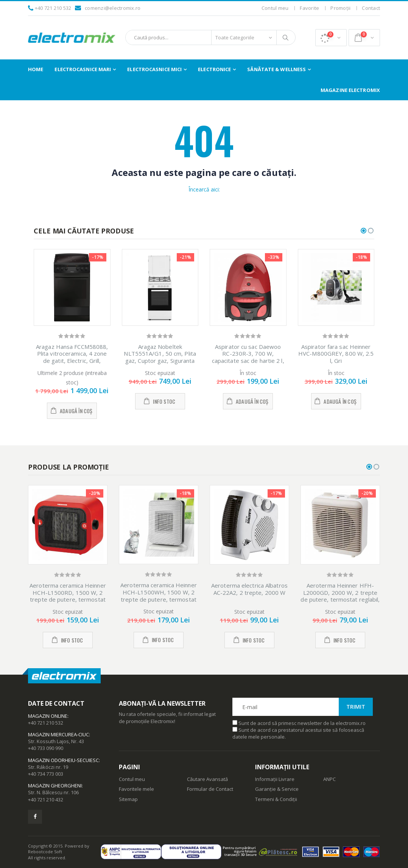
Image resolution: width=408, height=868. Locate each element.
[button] (331, 38)
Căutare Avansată (207, 779)
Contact (371, 8)
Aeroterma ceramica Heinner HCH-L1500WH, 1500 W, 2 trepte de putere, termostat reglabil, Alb (159, 596)
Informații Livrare (275, 779)
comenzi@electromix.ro (113, 8)
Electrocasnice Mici (154, 69)
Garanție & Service (277, 789)
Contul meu (275, 8)
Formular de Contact (210, 789)
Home (36, 69)
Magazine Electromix (350, 90)
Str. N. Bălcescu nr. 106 (53, 792)
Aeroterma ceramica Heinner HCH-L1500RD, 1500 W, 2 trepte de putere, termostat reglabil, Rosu (68, 596)
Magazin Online (48, 716)
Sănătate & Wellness (276, 69)
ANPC (329, 779)
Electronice (214, 69)
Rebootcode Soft (45, 852)
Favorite (309, 8)
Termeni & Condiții (276, 799)
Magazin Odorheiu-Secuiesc (63, 760)
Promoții (340, 8)
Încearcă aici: (204, 189)
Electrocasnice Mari (83, 69)
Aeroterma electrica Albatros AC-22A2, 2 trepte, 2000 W (249, 589)
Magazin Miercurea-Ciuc (58, 734)
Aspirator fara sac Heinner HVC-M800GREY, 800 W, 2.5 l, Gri (336, 354)
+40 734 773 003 (46, 774)
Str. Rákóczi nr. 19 (48, 767)
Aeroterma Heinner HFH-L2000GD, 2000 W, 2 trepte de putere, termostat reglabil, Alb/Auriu (340, 596)
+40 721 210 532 (53, 8)
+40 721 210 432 (46, 800)
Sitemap (128, 799)
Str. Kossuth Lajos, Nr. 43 (56, 741)
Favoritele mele (136, 789)
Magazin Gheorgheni (55, 786)
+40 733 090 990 (46, 748)
